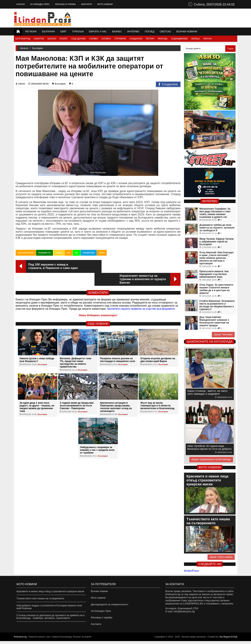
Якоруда (163, 39)
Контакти (87, 4)
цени (102, 253)
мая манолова (26, 253)
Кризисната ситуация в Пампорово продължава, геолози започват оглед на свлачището (116, 394)
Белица (196, 39)
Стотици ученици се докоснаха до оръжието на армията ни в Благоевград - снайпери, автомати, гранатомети (51, 617)
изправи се (44, 253)
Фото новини (105, 4)
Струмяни (120, 39)
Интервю (133, 31)
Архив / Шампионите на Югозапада (211, 459)
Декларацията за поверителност (109, 605)
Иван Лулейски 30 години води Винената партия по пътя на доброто (210, 447)
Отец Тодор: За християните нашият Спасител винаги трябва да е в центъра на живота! (216, 289)
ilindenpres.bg (20, 640)
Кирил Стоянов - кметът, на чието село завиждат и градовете (207, 392)
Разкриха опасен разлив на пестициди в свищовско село (118, 347)
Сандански (136, 39)
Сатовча (106, 39)
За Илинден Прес (40, 4)
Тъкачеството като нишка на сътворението (40, 598)
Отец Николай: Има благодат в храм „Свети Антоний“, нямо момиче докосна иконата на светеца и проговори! (217, 258)
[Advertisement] (175, 18)
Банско (52, 39)
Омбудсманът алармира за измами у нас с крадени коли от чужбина (97, 437)
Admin (20, 84)
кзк (77, 253)
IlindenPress (192, 571)
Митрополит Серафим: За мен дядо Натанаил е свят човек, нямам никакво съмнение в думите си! (215, 213)
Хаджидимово (179, 39)
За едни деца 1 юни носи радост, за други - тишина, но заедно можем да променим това (37, 394)
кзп (68, 253)
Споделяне (168, 84)
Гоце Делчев (78, 39)
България (48, 31)
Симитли (39, 39)
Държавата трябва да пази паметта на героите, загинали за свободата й (217, 228)
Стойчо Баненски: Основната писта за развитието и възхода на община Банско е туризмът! (217, 305)
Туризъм (78, 31)
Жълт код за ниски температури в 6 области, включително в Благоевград (157, 393)
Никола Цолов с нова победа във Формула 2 (37, 347)
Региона (31, 31)
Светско (165, 31)
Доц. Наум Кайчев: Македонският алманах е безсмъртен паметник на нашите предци (214, 321)
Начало (21, 4)
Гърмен (94, 39)
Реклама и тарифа (66, 4)
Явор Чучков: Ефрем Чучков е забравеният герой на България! (217, 242)
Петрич (150, 39)
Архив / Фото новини (221, 557)
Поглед (149, 31)
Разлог (64, 39)
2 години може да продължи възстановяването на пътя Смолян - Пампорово (77, 393)
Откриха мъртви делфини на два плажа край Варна (158, 347)
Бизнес (117, 31)
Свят (63, 31)
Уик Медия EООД (228, 640)
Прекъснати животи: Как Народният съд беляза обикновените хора (214, 274)
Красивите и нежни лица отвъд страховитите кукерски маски (50, 591)
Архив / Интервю (223, 334)
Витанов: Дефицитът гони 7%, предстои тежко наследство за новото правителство (76, 350)
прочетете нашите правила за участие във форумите (141, 296)
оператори (88, 253)
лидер (59, 253)
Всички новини (187, 31)
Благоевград (23, 39)
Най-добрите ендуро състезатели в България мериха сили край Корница (49, 607)
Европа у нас (98, 31)
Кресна (208, 39)
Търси (230, 49)
